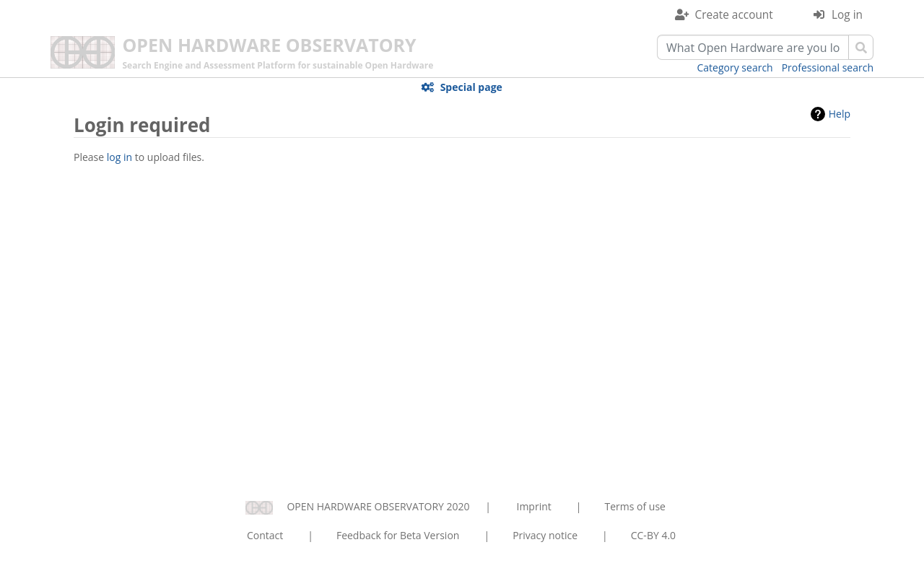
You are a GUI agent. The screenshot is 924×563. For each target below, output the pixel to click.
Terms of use (635, 506)
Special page (471, 87)
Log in (847, 15)
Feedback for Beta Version (398, 535)
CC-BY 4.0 (653, 535)
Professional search (828, 67)
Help (840, 114)
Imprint (534, 506)
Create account (734, 15)
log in (119, 157)
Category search (735, 67)
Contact (265, 535)
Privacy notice (545, 535)
